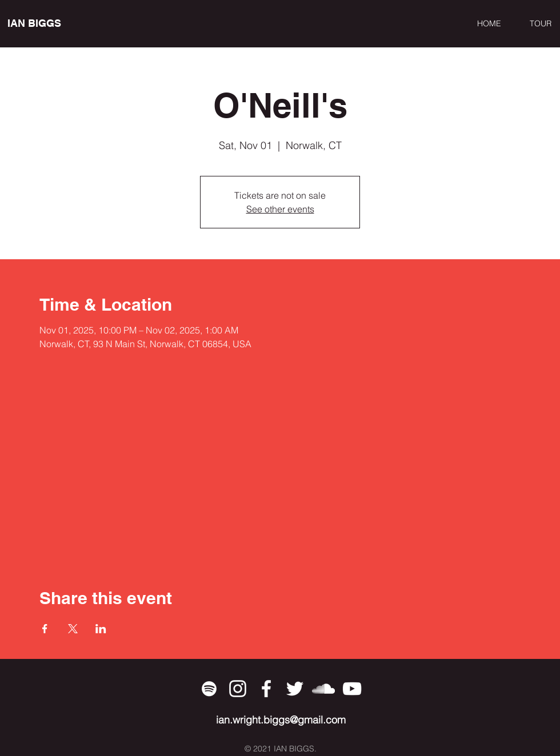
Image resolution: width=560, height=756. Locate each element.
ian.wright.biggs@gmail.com (281, 720)
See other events (280, 209)
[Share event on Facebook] (45, 629)
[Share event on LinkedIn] (101, 629)
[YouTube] (352, 689)
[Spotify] (209, 689)
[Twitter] (295, 689)
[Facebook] (266, 689)
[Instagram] (238, 689)
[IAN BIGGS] (60, 23)
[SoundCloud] (323, 689)
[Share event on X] (73, 629)
